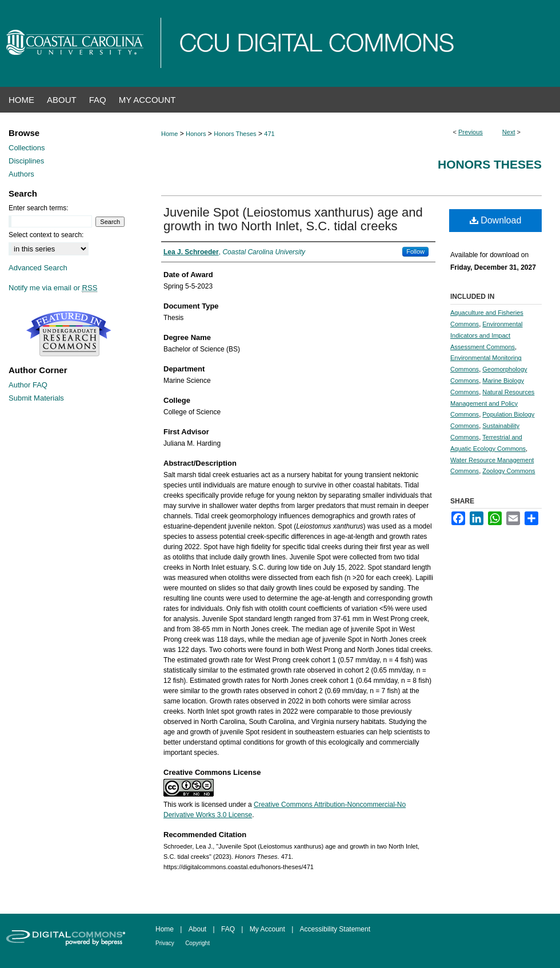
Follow (415, 251)
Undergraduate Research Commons (69, 334)
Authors (21, 174)
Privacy (165, 943)
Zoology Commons (509, 471)
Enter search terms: (39, 208)
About (197, 929)
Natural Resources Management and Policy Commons (492, 403)
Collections (27, 148)
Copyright (197, 943)
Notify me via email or (53, 288)
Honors (196, 134)
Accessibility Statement (335, 929)
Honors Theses (235, 134)
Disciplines (26, 161)
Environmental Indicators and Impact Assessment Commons (487, 335)
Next (509, 132)
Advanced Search (38, 268)
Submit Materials (36, 398)
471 (269, 134)
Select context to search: (46, 235)
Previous (471, 132)
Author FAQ (28, 385)
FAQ (228, 929)
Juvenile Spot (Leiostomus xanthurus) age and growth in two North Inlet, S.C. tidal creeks (293, 219)
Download (496, 220)
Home (169, 134)
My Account (267, 929)
